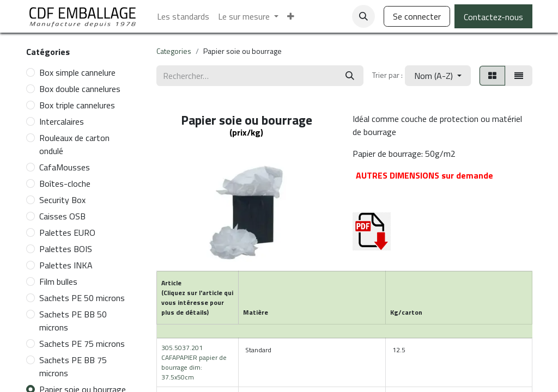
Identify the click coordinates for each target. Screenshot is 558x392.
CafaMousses (65, 167)
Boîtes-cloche (65, 183)
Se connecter (417, 16)
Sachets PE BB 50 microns (73, 321)
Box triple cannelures (77, 105)
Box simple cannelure (77, 72)
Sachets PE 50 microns (82, 298)
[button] (363, 16)
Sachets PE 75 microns (82, 344)
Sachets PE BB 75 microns (73, 366)
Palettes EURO (67, 232)
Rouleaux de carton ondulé (74, 144)
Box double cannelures (80, 89)
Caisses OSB (62, 216)
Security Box (62, 200)
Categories (174, 51)
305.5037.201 (194, 362)
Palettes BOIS (66, 249)
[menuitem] (183, 16)
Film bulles (58, 281)
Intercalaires (62, 121)
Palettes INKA (66, 265)
